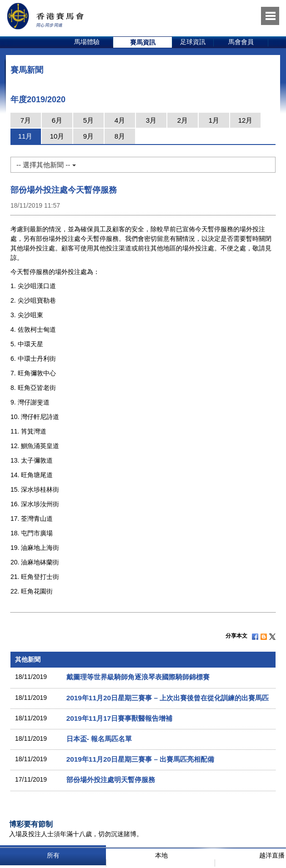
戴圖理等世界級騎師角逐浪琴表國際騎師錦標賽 (138, 677)
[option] (87, 42)
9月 (88, 136)
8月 (120, 136)
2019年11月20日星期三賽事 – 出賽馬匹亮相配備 (140, 759)
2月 (183, 120)
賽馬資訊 (143, 42)
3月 (151, 120)
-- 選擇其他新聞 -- (46, 165)
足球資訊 (193, 42)
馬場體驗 (87, 42)
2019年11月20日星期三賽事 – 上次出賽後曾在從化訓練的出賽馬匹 (168, 698)
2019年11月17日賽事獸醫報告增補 (119, 718)
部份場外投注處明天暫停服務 (111, 780)
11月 (25, 136)
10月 (57, 136)
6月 (57, 120)
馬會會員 (241, 42)
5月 (88, 120)
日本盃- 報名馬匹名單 (99, 739)
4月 (120, 120)
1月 (214, 120)
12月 (246, 120)
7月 (26, 120)
